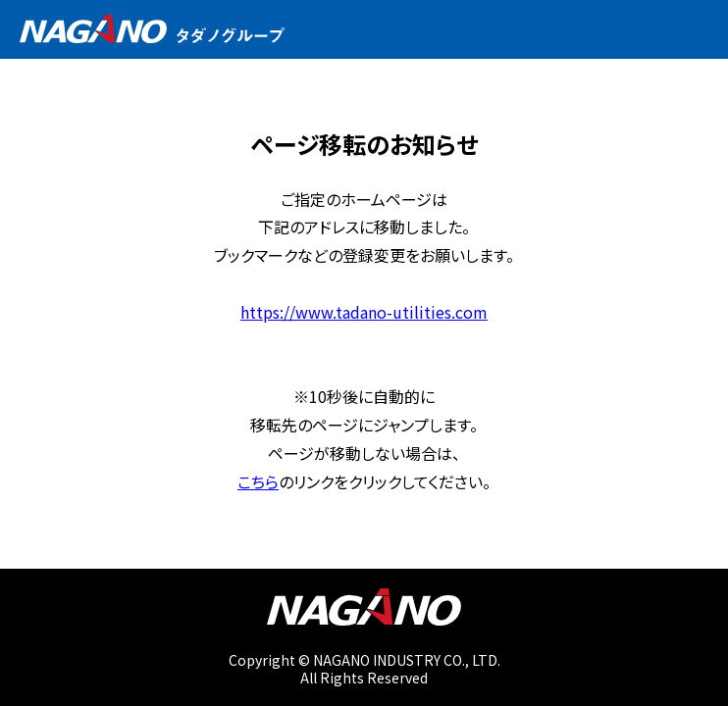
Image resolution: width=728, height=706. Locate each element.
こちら (258, 481)
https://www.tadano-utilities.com (364, 312)
